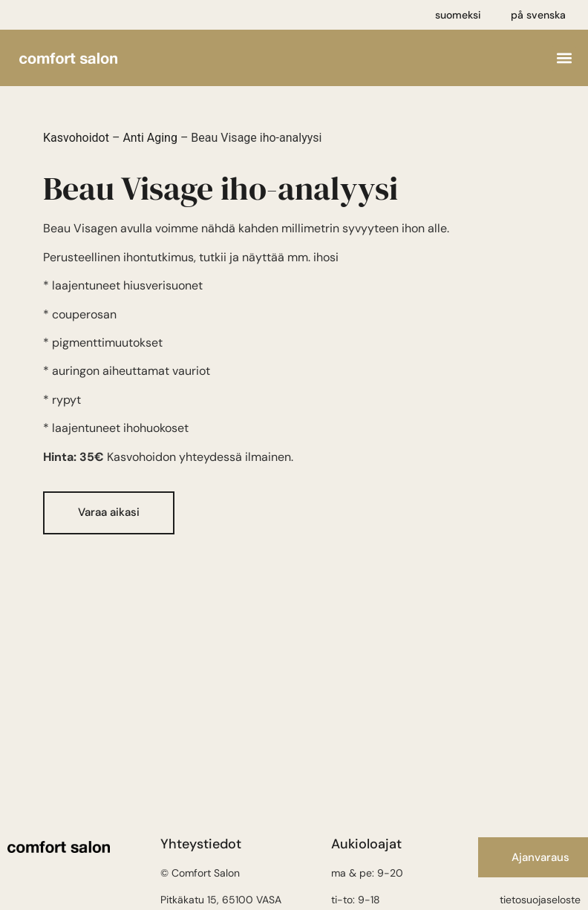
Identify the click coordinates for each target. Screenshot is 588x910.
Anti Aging (150, 138)
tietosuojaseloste (540, 900)
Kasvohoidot (76, 138)
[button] (564, 58)
